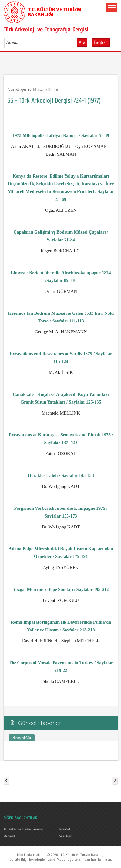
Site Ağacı (66, 836)
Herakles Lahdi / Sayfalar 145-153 (61, 476)
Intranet (65, 829)
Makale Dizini (45, 89)
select (74, 42)
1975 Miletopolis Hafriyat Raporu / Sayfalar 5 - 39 (61, 136)
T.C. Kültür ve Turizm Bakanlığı (23, 829)
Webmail (9, 836)
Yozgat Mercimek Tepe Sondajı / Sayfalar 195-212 (61, 589)
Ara (82, 42)
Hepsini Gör (22, 737)
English (101, 42)
